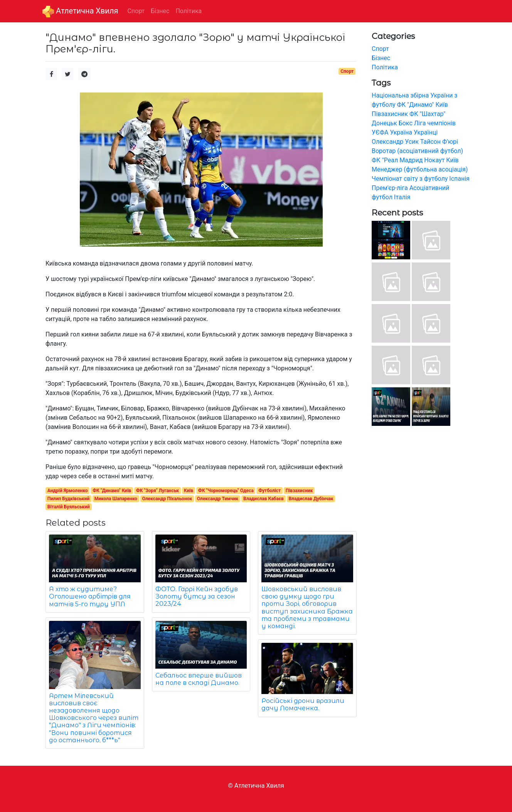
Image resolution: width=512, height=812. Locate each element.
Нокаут (434, 160)
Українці (426, 132)
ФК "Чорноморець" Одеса (226, 491)
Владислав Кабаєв (264, 499)
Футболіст (269, 491)
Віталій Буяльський (69, 507)
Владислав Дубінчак (311, 499)
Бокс (406, 123)
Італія (402, 197)
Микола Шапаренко (116, 499)
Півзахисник (299, 491)
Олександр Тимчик (218, 499)
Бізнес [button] (160, 11)
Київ (189, 491)
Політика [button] (189, 11)
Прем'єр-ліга (390, 188)
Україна (401, 132)
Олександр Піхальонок (167, 499)
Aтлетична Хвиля (80, 12)
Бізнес (381, 58)
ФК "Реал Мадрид (397, 160)
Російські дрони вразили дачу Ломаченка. (303, 704)
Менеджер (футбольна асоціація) (420, 169)
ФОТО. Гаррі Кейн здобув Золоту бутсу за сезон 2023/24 (197, 596)
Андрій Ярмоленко (68, 491)
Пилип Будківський (68, 499)
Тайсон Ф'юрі (439, 142)
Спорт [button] (136, 11)
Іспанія (459, 179)
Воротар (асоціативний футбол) (417, 151)
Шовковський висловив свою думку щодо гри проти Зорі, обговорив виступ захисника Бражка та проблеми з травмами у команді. (307, 608)
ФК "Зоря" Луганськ (157, 491)
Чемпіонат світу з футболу (410, 179)
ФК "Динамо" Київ (112, 491)
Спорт (347, 71)
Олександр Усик (395, 142)
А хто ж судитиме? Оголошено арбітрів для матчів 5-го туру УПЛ (90, 596)
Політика (385, 67)
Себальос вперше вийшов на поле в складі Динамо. (199, 679)
